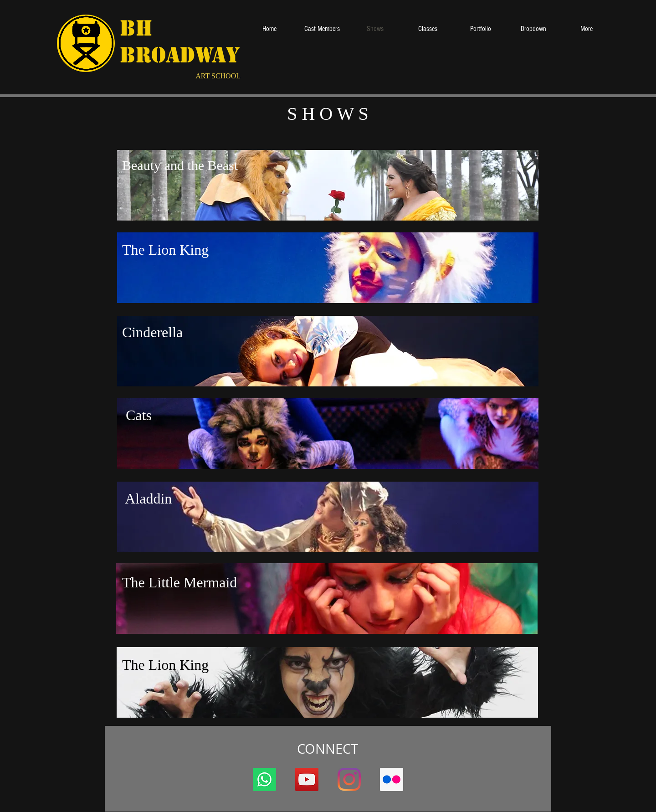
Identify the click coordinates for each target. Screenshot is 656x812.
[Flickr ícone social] (392, 779)
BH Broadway (180, 41)
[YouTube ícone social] (307, 779)
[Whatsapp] (264, 779)
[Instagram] (349, 779)
